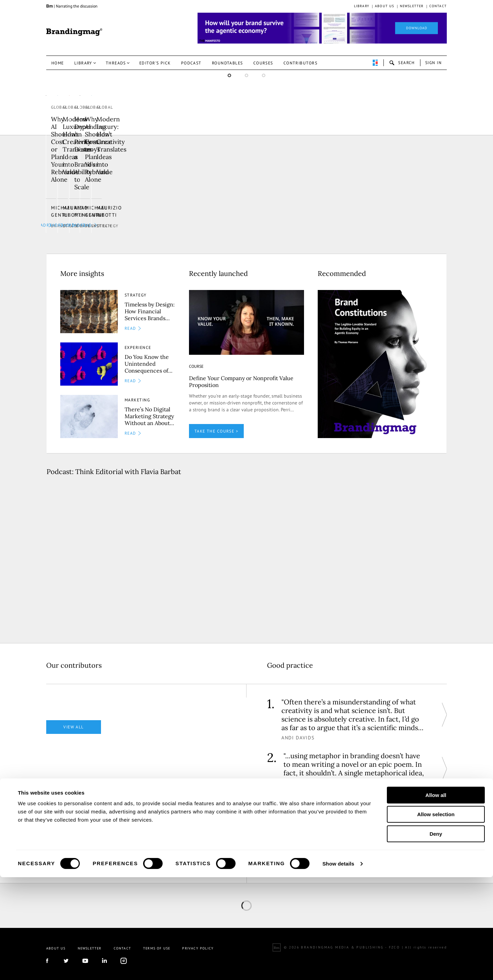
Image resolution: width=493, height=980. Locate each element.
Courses (263, 63)
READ (159, 220)
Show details (338, 966)
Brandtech (339, 221)
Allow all (436, 898)
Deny (436, 937)
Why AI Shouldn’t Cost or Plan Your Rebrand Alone (377, 186)
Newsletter (412, 6)
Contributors (300, 63)
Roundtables (227, 63)
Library (362, 6)
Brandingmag (74, 32)
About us (385, 6)
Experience (138, 343)
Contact (438, 6)
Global (60, 170)
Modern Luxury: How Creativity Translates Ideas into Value (98, 186)
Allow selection (436, 917)
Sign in (433, 63)
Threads (116, 63)
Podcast (191, 63)
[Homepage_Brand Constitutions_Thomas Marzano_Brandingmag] (322, 28)
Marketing (137, 395)
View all (74, 722)
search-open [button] (402, 63)
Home (58, 63)
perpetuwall (375, 63)
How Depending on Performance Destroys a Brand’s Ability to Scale (237, 186)
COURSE (196, 361)
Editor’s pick (155, 63)
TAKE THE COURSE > (216, 426)
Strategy (62, 221)
